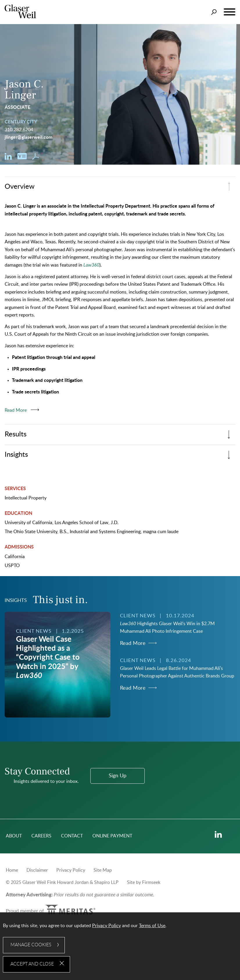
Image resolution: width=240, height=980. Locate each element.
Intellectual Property (26, 498)
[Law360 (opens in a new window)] (91, 265)
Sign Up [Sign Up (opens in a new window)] (118, 776)
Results (16, 434)
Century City (21, 122)
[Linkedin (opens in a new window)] (8, 158)
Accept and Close (32, 964)
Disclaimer (37, 870)
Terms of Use (152, 926)
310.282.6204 (19, 130)
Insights (16, 455)
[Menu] (230, 12)
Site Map (103, 870)
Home (12, 870)
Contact (72, 836)
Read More (133, 643)
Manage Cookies (31, 945)
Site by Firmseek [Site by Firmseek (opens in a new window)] (144, 882)
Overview (20, 187)
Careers (41, 836)
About (14, 836)
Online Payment (112, 836)
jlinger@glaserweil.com (28, 137)
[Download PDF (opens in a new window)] (36, 158)
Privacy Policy (71, 870)
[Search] (214, 12)
